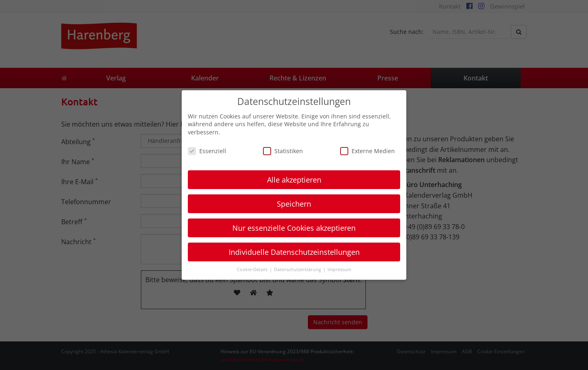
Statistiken (283, 151)
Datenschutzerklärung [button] (298, 270)
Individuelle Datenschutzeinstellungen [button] (294, 252)
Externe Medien (367, 151)
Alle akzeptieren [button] (294, 180)
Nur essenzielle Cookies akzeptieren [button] (294, 228)
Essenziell (207, 151)
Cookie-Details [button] (253, 270)
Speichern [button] (294, 204)
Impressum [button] (339, 270)
